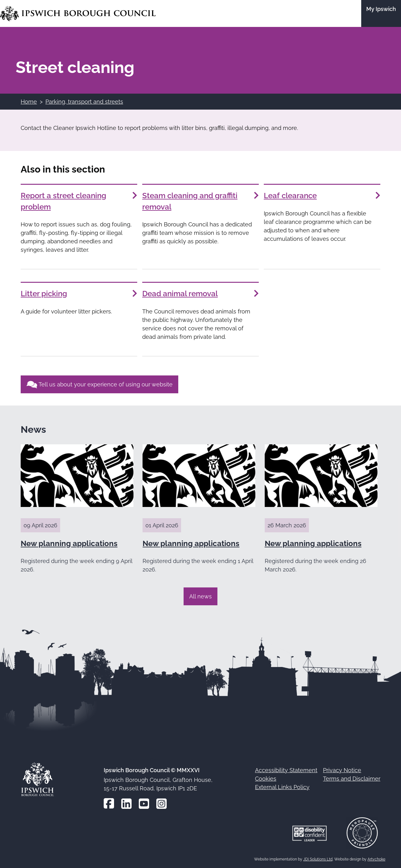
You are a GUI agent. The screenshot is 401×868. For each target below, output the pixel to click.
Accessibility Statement (286, 770)
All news (200, 596)
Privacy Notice (342, 770)
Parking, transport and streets (84, 102)
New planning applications (69, 543)
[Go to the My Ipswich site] (381, 13)
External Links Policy (282, 787)
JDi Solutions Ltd (318, 859)
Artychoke (376, 859)
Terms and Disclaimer (352, 779)
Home (29, 102)
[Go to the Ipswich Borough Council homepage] (78, 14)
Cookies (266, 779)
